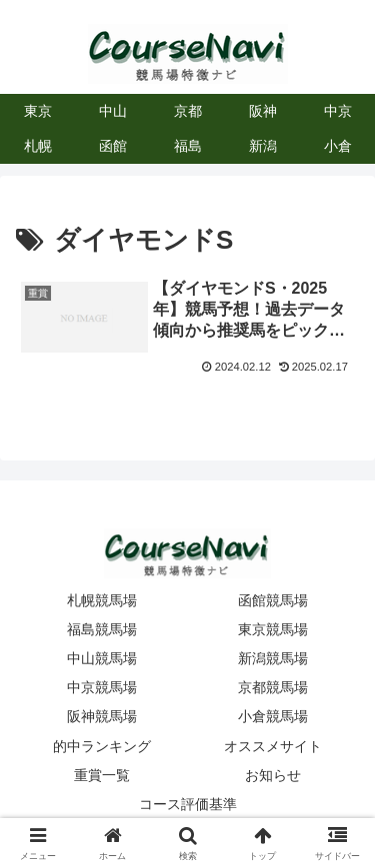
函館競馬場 (273, 600)
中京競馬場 (102, 687)
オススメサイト (273, 746)
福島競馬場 (102, 629)
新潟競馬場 (273, 658)
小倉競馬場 (273, 716)
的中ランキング (102, 746)
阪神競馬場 (102, 716)
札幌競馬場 (102, 600)
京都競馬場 (273, 687)
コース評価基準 (188, 804)
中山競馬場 (102, 658)
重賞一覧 (102, 775)
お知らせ (273, 775)
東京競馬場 (273, 629)
